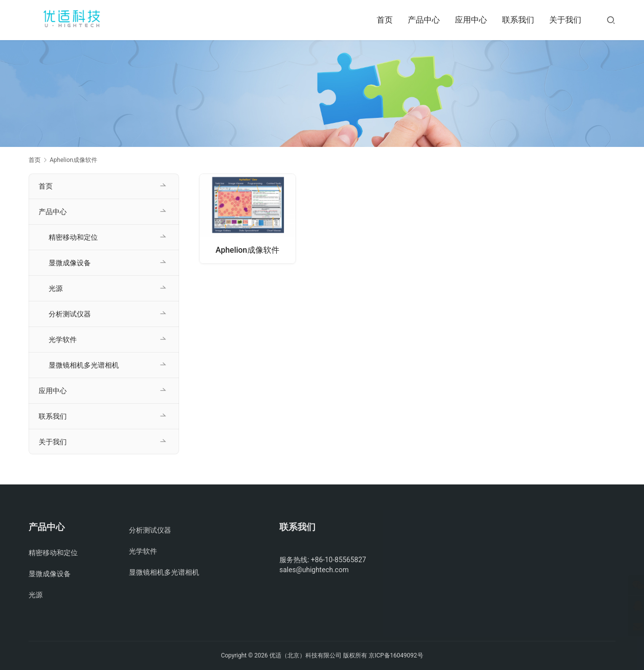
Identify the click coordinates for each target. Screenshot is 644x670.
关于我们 (565, 20)
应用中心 (471, 20)
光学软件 (63, 340)
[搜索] (611, 20)
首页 (385, 20)
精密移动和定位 (73, 237)
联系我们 (518, 20)
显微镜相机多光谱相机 (84, 365)
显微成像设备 (70, 263)
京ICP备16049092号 (396, 655)
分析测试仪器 (70, 314)
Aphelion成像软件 (248, 249)
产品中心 (424, 20)
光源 (56, 288)
